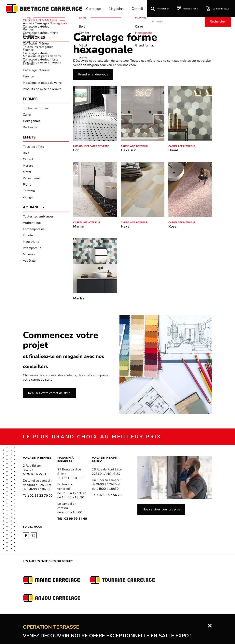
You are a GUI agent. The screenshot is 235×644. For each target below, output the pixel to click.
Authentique (32, 224)
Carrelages (42, 23)
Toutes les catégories (38, 47)
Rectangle (30, 128)
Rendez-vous (188, 9)
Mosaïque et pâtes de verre (42, 83)
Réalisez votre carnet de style (49, 393)
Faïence (28, 76)
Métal (27, 173)
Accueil (28, 23)
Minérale (29, 256)
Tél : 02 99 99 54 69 (72, 519)
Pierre (27, 186)
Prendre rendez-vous (93, 74)
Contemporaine (34, 231)
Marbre (28, 167)
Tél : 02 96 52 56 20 (107, 495)
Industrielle (31, 243)
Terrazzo (29, 192)
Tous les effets (33, 148)
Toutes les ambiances (38, 218)
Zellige (28, 198)
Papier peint (31, 179)
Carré (27, 115)
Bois (26, 154)
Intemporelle (32, 250)
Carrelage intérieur (36, 70)
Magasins (117, 9)
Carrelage (93, 9)
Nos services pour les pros (161, 509)
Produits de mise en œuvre (42, 89)
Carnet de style (218, 9)
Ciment (28, 160)
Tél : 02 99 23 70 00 (38, 496)
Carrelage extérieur (37, 53)
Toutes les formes (36, 109)
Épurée (28, 237)
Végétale (29, 262)
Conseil (138, 9)
